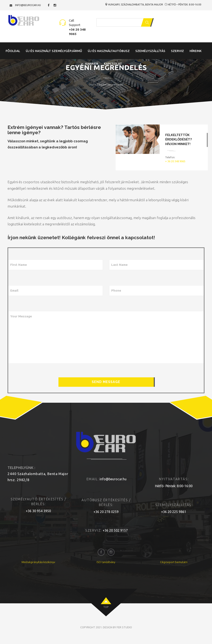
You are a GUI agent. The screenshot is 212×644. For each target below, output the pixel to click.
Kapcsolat (113, 64)
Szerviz (177, 51)
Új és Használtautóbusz (109, 51)
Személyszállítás (150, 51)
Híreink (196, 51)
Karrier (92, 64)
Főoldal (13, 51)
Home (93, 84)
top (106, 607)
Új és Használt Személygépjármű (54, 51)
